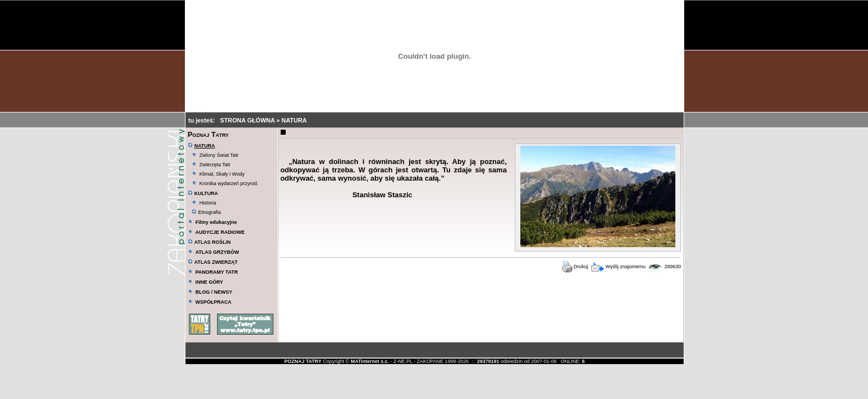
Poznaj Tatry (208, 134)
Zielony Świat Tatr (219, 155)
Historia (208, 203)
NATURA (294, 120)
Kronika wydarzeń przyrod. (229, 183)
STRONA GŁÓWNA (248, 120)
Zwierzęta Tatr (215, 165)
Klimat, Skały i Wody (222, 174)
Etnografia (206, 212)
